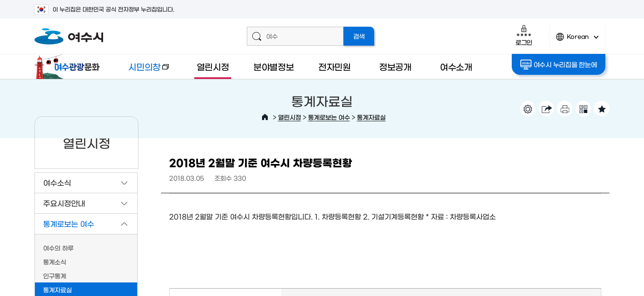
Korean (577, 40)
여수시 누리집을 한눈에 (559, 65)
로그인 (524, 35)
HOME (265, 117)
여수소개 (456, 66)
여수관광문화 (69, 67)
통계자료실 (371, 117)
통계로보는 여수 (329, 117)
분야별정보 (274, 66)
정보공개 (395, 66)
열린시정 (213, 66)
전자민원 (335, 66)
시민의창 (142, 71)
